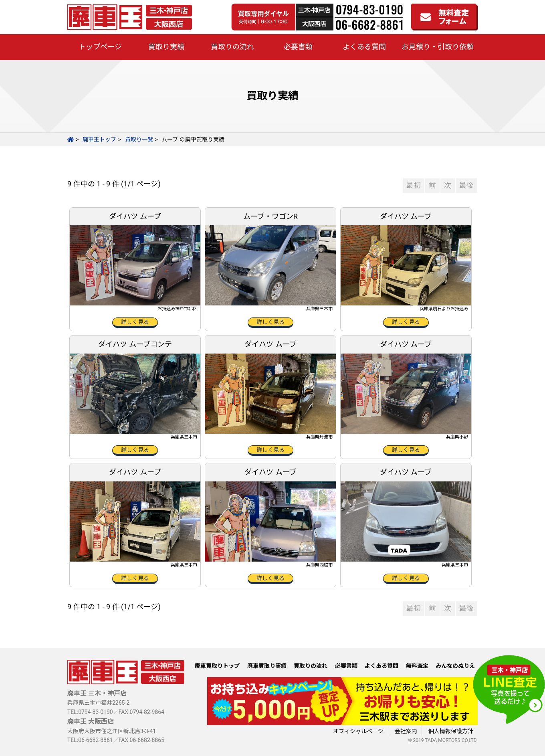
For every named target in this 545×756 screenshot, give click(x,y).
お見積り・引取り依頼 (438, 47)
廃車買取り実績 (267, 666)
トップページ (100, 47)
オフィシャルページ (358, 731)
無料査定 (417, 666)
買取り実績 (166, 47)
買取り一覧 (139, 139)
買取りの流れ (232, 47)
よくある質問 (364, 47)
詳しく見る (135, 322)
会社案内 (406, 731)
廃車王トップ (99, 139)
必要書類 (298, 47)
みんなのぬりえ (455, 666)
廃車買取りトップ (217, 666)
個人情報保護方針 (451, 731)
